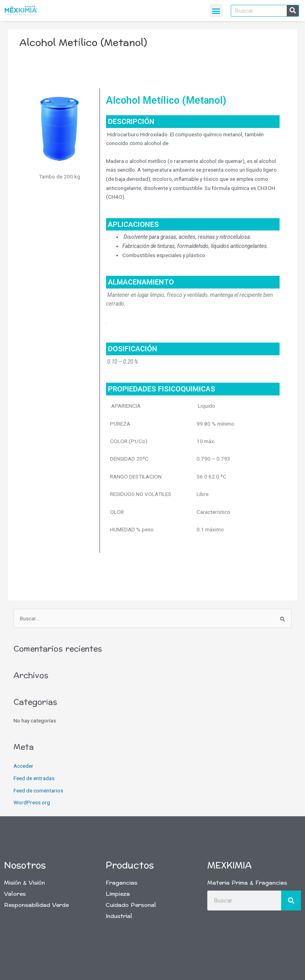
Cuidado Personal (131, 905)
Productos (130, 866)
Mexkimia (230, 866)
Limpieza (118, 894)
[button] (216, 11)
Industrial (119, 916)
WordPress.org (32, 802)
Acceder (23, 766)
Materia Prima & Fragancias (247, 883)
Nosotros (25, 866)
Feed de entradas (34, 778)
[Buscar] (293, 11)
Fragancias (122, 883)
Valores (15, 894)
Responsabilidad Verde (36, 905)
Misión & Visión (24, 883)
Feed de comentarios (38, 790)
